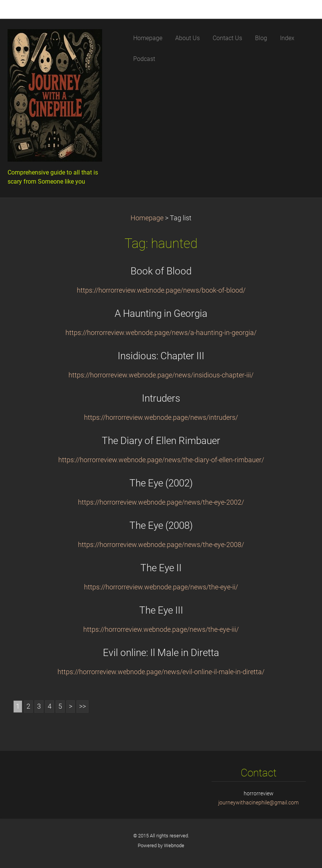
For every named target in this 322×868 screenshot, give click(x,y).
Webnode (174, 845)
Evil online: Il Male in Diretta (161, 653)
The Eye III (161, 610)
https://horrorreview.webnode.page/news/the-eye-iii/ (161, 630)
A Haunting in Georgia (161, 313)
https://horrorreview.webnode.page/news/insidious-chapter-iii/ (161, 375)
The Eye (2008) (161, 525)
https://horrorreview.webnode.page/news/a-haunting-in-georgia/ (161, 333)
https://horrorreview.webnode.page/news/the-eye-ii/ (161, 587)
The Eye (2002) (161, 483)
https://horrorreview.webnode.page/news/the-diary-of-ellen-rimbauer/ (161, 460)
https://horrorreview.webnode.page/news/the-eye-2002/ (161, 502)
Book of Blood (161, 271)
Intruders (161, 398)
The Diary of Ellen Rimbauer (161, 441)
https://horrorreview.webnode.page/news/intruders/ (161, 418)
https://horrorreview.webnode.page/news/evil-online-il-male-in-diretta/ (161, 672)
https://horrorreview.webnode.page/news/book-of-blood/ (161, 290)
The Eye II (161, 568)
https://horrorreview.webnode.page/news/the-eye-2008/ (161, 545)
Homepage (147, 218)
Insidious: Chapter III (161, 356)
